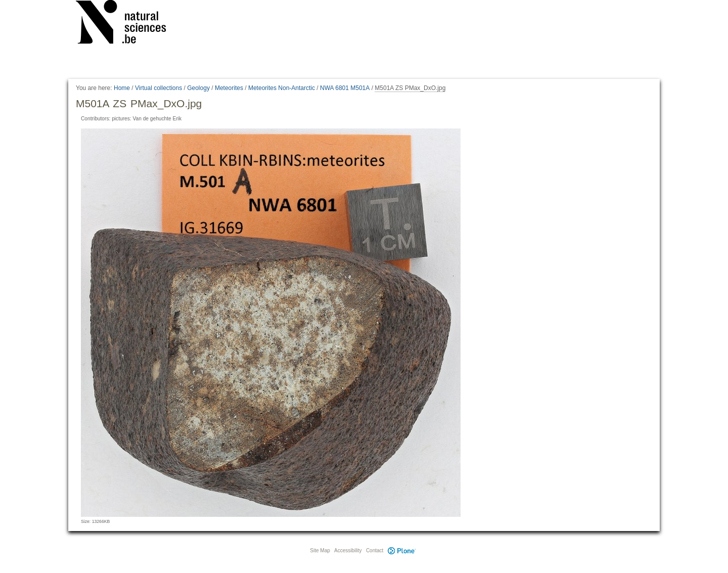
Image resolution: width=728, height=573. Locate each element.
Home (122, 88)
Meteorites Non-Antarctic (282, 88)
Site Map (320, 550)
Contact (375, 550)
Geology (198, 88)
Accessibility (348, 550)
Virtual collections (158, 88)
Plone (401, 550)
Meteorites (229, 88)
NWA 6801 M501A (345, 88)
